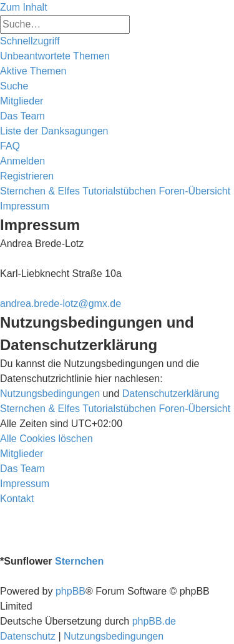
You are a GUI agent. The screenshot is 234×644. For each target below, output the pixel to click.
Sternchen (79, 561)
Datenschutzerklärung (171, 394)
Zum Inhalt (24, 7)
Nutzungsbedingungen (50, 394)
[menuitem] (55, 56)
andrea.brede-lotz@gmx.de (61, 304)
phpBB (71, 591)
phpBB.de (154, 621)
